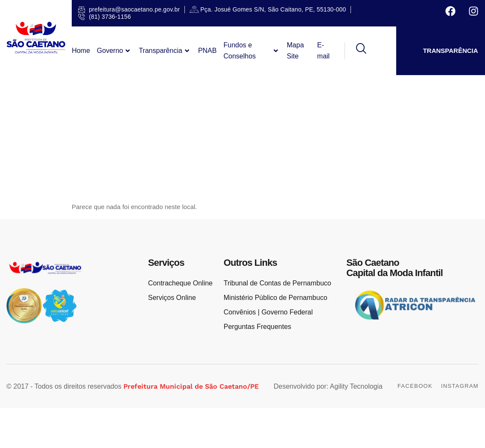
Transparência (165, 51)
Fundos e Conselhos (251, 51)
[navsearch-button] (355, 51)
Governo (114, 51)
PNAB (207, 51)
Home (81, 51)
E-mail (323, 51)
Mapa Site (295, 51)
